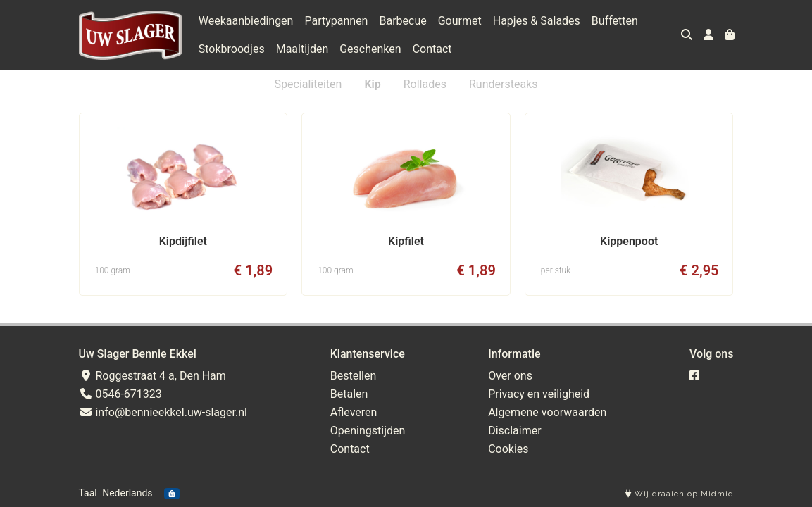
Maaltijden (302, 49)
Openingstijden (368, 431)
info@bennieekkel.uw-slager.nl (163, 412)
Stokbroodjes (232, 49)
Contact (432, 49)
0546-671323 (120, 394)
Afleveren (354, 412)
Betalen (349, 394)
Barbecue (402, 21)
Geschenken (370, 49)
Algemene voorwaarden (547, 412)
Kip (372, 84)
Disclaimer (514, 431)
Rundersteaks (504, 84)
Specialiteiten (308, 84)
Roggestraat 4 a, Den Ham (152, 376)
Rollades (425, 84)
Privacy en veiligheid (539, 394)
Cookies (508, 449)
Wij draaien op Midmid (680, 494)
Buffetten (615, 21)
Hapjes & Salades (537, 21)
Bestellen (354, 376)
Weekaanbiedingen (246, 21)
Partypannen (336, 21)
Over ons (510, 376)
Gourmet (460, 21)
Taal (88, 493)
